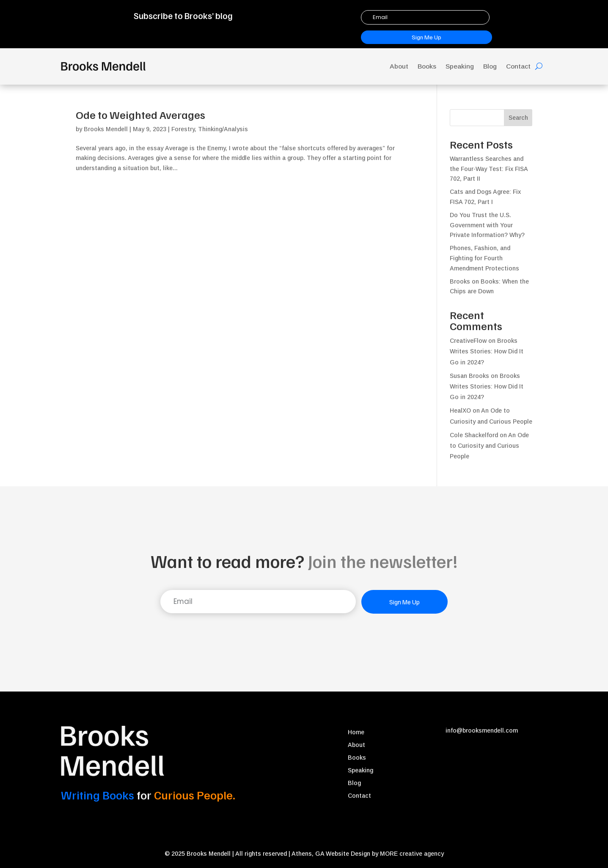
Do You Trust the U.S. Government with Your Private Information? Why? (487, 225)
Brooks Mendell (106, 129)
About (399, 66)
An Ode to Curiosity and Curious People (489, 446)
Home (356, 732)
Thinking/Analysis (223, 129)
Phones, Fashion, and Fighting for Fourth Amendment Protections (484, 258)
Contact (518, 66)
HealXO (460, 411)
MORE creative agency (412, 854)
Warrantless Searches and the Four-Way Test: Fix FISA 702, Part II (489, 169)
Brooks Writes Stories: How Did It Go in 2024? (487, 351)
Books (427, 66)
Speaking (460, 66)
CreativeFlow (468, 341)
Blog (490, 66)
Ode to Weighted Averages (140, 114)
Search (518, 118)
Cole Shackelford (474, 435)
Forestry (183, 129)
